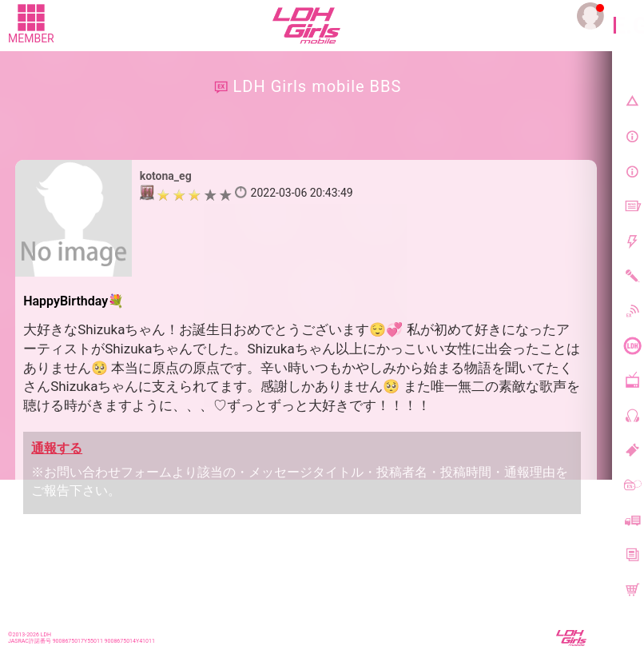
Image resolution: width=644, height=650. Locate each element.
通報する (57, 448)
